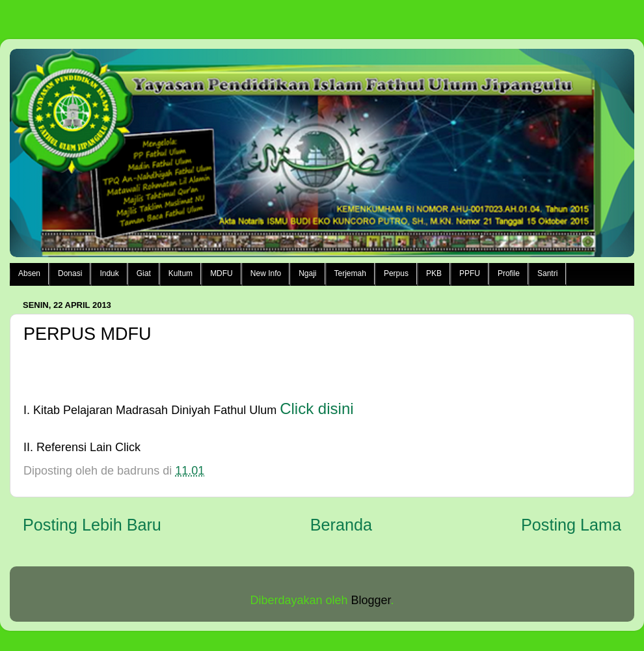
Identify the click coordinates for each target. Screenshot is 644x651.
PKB (434, 273)
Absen (29, 273)
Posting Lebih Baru (92, 525)
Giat (144, 273)
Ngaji (307, 273)
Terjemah (350, 273)
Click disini (316, 409)
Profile (509, 273)
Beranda (341, 525)
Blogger (371, 600)
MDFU (221, 273)
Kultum (181, 273)
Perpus (396, 273)
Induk (109, 273)
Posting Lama (571, 525)
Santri (547, 273)
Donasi (70, 273)
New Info (266, 273)
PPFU (470, 273)
